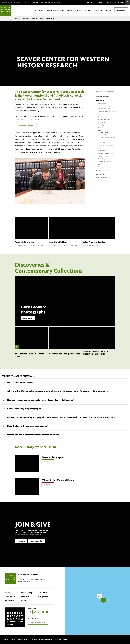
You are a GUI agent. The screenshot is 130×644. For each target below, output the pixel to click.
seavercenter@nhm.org (67, 139)
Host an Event (10, 601)
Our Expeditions (101, 174)
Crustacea (101, 114)
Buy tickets (121, 10)
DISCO (100, 117)
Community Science (104, 109)
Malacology (101, 148)
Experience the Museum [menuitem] (56, 10)
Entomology (101, 125)
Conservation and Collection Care (108, 111)
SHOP (115, 2)
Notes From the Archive (108, 138)
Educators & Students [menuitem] (85, 10)
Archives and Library (104, 106)
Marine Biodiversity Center (106, 153)
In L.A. (96, 2)
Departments (34, 19)
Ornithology (101, 159)
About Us (8, 593)
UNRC (100, 164)
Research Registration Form (25, 136)
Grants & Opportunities (103, 171)
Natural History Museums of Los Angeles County (51, 639)
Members (121, 2)
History (42, 19)
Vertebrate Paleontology (105, 167)
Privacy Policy (43, 597)
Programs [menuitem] (71, 10)
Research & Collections (22, 19)
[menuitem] (15, 2)
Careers (24, 601)
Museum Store (10, 597)
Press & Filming (27, 593)
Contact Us (25, 597)
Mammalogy (101, 151)
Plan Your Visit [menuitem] (39, 10)
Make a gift (21, 544)
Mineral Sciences (103, 156)
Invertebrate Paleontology (106, 145)
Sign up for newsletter (38, 622)
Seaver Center (103, 133)
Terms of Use (42, 593)
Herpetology (101, 128)
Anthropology (102, 103)
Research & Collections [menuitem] (103, 10)
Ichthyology (101, 143)
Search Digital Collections (26, 126)
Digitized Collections (102, 97)
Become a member (37, 544)
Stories (102, 2)
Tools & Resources (102, 178)
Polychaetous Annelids (104, 162)
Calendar (89, 2)
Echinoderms (102, 122)
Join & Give (109, 2)
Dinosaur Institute (103, 119)
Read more (48, 462)
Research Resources (107, 135)
